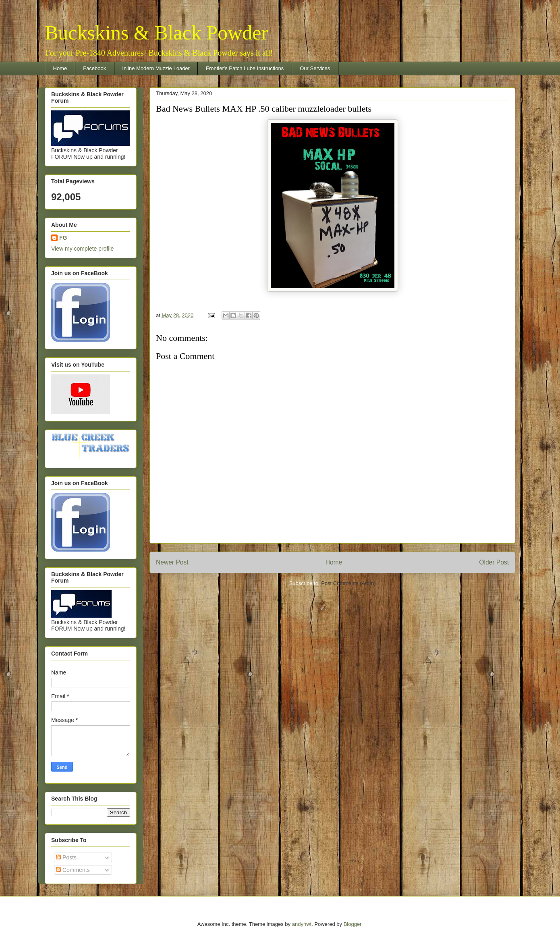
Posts (66, 857)
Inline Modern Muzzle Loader (156, 68)
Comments (73, 870)
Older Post (494, 562)
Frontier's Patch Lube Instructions (245, 68)
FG (63, 238)
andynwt (302, 924)
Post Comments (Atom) (348, 583)
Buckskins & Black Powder (156, 33)
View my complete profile (82, 249)
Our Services (315, 68)
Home (60, 68)
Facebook (94, 68)
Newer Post (172, 562)
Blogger (353, 924)
